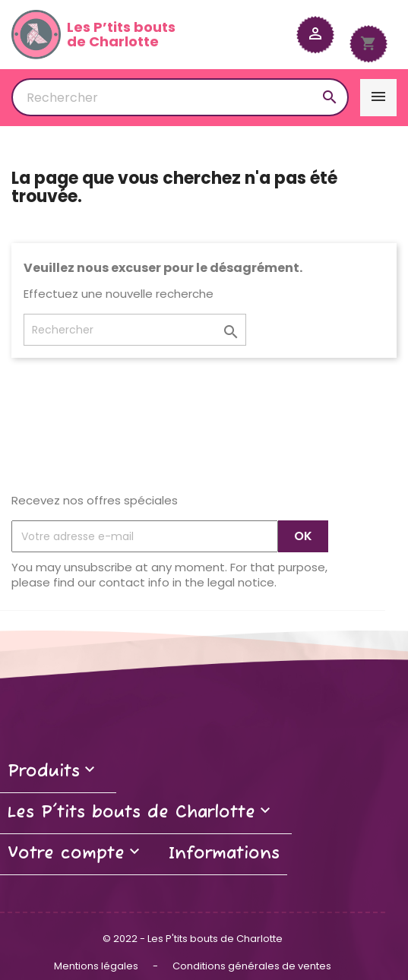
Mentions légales (97, 966)
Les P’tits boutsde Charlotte (93, 35)
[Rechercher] (180, 97)
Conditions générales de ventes (252, 966)
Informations (224, 854)
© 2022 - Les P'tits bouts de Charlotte (193, 939)
